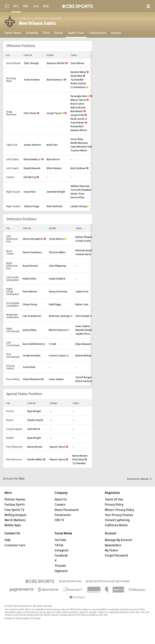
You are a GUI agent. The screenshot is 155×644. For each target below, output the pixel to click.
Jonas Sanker (56, 379)
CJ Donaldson (78, 87)
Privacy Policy (114, 505)
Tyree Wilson (56, 239)
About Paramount (67, 510)
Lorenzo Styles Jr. (59, 356)
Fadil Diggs (55, 304)
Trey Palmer (77, 123)
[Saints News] (13, 33)
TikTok (59, 545)
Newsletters (113, 545)
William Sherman (80, 186)
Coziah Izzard (83, 241)
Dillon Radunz (54, 168)
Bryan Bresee (30, 266)
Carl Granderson (32, 316)
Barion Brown (78, 107)
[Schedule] (32, 33)
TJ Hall (52, 344)
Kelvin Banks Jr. (32, 159)
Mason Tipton (78, 100)
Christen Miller (57, 252)
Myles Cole (82, 304)
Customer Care (15, 545)
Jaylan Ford (82, 292)
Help (8, 540)
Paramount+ (63, 515)
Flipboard (61, 571)
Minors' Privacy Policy (119, 510)
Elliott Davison (84, 381)
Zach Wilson (77, 63)
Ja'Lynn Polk (77, 115)
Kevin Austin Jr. (79, 119)
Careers (60, 505)
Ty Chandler (77, 80)
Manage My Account (118, 540)
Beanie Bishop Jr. (85, 356)
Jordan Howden (32, 356)
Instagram (62, 550)
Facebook (61, 556)
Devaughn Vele (79, 96)
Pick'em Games (15, 500)
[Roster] (59, 33)
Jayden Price (83, 334)
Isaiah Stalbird (57, 279)
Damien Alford (79, 130)
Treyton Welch (79, 150)
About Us (61, 500)
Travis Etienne (32, 80)
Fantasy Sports (15, 505)
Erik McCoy (30, 177)
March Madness (15, 520)
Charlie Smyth (35, 420)
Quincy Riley (30, 330)
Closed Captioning (117, 520)
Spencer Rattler (56, 63)
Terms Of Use (114, 500)
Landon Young (78, 206)
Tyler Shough (31, 63)
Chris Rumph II (83, 316)
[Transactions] (98, 33)
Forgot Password (116, 556)
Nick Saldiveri (78, 168)
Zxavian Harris (83, 254)
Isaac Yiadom (83, 326)
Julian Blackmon (32, 379)
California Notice (116, 525)
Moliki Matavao (79, 143)
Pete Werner (30, 292)
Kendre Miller (78, 72)
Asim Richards (54, 206)
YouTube (60, 540)
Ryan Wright (34, 411)
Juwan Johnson (32, 145)
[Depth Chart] (76, 33)
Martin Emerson (58, 330)
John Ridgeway (57, 266)
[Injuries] (116, 33)
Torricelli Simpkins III (82, 190)
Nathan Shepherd (85, 237)
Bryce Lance (77, 104)
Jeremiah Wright (56, 192)
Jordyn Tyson (54, 113)
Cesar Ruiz (30, 192)
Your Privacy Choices (119, 515)
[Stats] (46, 33)
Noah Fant (52, 145)
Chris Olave (30, 113)
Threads (60, 566)
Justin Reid (29, 367)
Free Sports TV (14, 510)
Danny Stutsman (58, 292)
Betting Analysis (15, 515)
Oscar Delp (77, 139)
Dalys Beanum (83, 344)
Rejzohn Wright (84, 330)
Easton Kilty (77, 197)
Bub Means (77, 111)
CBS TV (59, 520)
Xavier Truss (77, 194)
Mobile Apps (13, 525)
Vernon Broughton (33, 239)
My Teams (112, 550)
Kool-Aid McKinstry (34, 344)
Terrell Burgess (84, 377)
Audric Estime (78, 83)
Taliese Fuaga (31, 206)
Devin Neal (76, 76)
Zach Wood (34, 429)
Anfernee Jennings (59, 316)
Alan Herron (53, 159)
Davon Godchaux (32, 252)
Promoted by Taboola (139, 479)
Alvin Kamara (54, 80)
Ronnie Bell (77, 126)
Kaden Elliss (30, 279)
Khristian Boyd (84, 250)
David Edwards (32, 168)
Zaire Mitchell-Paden (83, 147)
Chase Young (30, 304)
